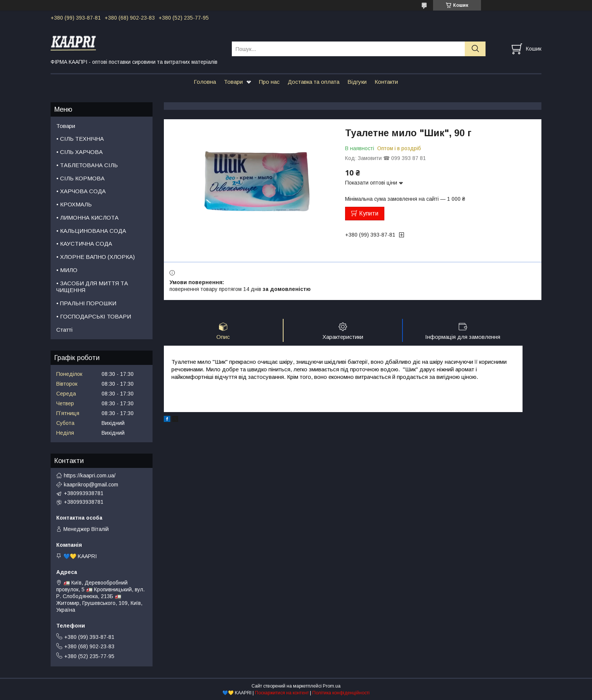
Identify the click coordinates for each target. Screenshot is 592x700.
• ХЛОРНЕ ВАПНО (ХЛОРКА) (96, 257)
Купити (369, 213)
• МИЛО (67, 270)
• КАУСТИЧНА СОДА (84, 244)
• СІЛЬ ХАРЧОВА (79, 152)
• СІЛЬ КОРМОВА (80, 178)
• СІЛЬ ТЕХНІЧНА (80, 139)
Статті (64, 330)
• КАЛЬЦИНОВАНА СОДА (91, 231)
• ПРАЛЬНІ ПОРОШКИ (86, 303)
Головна (205, 82)
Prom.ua (332, 686)
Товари (233, 82)
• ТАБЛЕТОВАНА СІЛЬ (87, 165)
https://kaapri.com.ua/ (90, 475)
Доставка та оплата (314, 82)
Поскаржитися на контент (282, 693)
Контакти (386, 82)
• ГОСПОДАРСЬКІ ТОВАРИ (94, 316)
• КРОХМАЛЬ (74, 204)
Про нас (269, 82)
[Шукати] (475, 49)
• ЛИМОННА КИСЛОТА (87, 218)
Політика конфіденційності (341, 693)
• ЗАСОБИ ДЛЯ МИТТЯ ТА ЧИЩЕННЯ (92, 287)
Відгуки (357, 82)
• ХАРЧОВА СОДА (81, 191)
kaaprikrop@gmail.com (91, 485)
